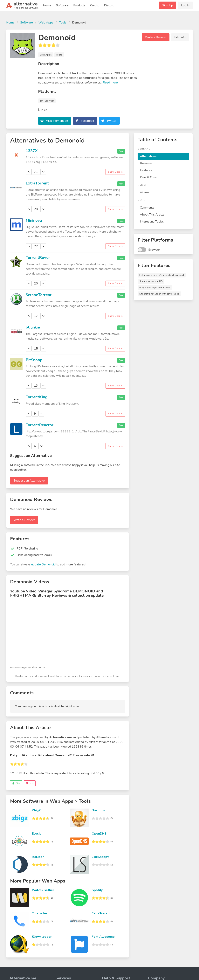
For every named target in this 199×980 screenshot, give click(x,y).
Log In (185, 5)
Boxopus (98, 810)
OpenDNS (99, 834)
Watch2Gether (43, 890)
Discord (109, 5)
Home (47, 5)
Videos (145, 192)
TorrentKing (37, 397)
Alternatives (148, 156)
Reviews (146, 163)
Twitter (112, 121)
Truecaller (40, 913)
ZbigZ (36, 810)
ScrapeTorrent (39, 295)
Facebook (87, 121)
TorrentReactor (40, 425)
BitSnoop (34, 360)
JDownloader (42, 937)
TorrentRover (38, 258)
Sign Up (168, 5)
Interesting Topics (152, 222)
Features (146, 170)
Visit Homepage (57, 121)
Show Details (115, 172)
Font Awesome (103, 937)
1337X (32, 151)
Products (79, 5)
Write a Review (156, 37)
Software (62, 5)
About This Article (152, 215)
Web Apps (46, 23)
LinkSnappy (100, 857)
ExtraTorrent (37, 183)
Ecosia (37, 834)
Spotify (97, 890)
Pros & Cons (148, 177)
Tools (63, 23)
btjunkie (33, 327)
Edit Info (180, 37)
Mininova (34, 220)
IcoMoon (38, 857)
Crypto (95, 5)
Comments (147, 208)
